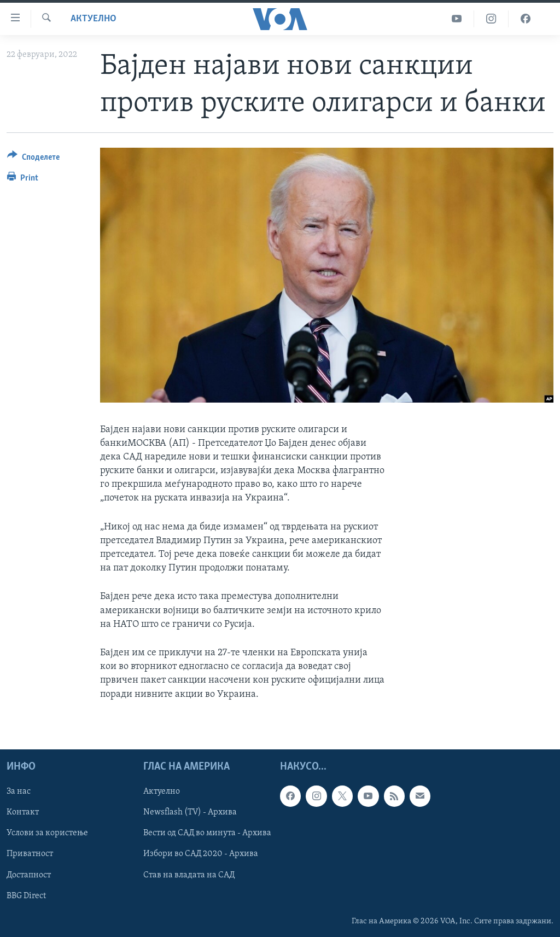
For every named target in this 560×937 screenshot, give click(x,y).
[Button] (33, 159)
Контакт (23, 812)
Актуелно (94, 19)
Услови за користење (47, 833)
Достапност (29, 875)
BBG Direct (26, 895)
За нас (19, 791)
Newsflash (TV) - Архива (190, 812)
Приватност (30, 854)
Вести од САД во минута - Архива (207, 833)
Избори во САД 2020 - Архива (201, 854)
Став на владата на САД (189, 875)
